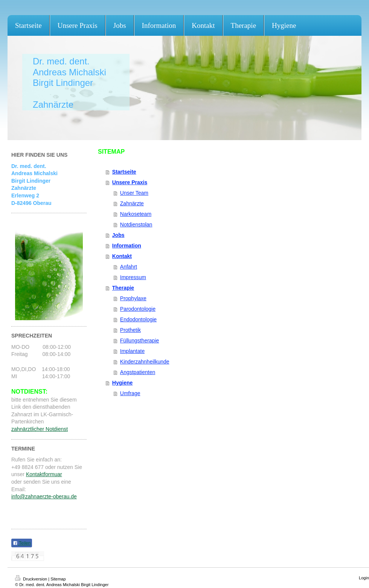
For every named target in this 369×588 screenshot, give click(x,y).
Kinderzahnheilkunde (145, 362)
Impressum (133, 277)
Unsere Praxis (130, 182)
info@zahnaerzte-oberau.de (44, 496)
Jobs (118, 235)
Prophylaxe (133, 298)
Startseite (124, 172)
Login (364, 578)
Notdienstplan (136, 225)
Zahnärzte (132, 203)
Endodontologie (138, 319)
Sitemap (58, 579)
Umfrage (130, 393)
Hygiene (122, 383)
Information (127, 246)
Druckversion (32, 579)
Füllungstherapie (140, 341)
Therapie (123, 288)
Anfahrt (129, 267)
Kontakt (122, 256)
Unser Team (134, 193)
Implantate (132, 351)
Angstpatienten (138, 372)
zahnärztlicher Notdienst (40, 429)
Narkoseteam (136, 214)
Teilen (22, 543)
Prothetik (130, 330)
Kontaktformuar (44, 474)
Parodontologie (138, 309)
